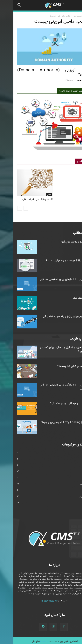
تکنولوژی (74, 466)
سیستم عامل (73, 478)
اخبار (36, 195)
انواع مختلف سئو (69, 298)
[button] (6, 5)
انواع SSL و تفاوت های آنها (63, 242)
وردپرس (75, 503)
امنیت (75, 460)
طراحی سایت (72, 484)
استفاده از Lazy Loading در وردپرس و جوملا (53, 422)
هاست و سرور (72, 497)
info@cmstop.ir (36, 601)
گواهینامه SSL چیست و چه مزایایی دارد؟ (55, 261)
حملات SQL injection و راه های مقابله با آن (54, 317)
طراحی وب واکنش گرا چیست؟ (61, 366)
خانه (76, 16)
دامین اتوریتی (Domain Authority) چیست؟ (41, 73)
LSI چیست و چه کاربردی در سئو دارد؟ (57, 404)
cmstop (31, 641)
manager (69, 81)
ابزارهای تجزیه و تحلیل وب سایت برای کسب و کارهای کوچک (52, 349)
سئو (75, 64)
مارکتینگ (74, 491)
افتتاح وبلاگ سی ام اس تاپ (24, 200)
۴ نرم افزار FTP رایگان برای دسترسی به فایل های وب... (52, 281)
